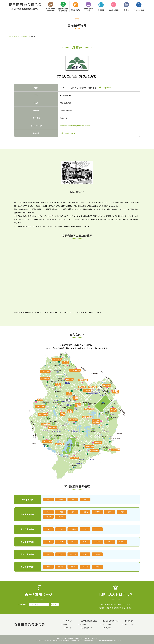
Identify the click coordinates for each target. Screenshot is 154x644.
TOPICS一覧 (67, 628)
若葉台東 (61, 517)
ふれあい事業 (107, 624)
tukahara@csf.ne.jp (68, 133)
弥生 (85, 499)
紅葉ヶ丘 (122, 542)
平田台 (97, 567)
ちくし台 (85, 512)
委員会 (65, 624)
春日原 (73, 567)
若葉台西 (48, 517)
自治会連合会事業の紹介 (111, 621)
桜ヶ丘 (61, 554)
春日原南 (85, 567)
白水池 (61, 542)
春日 (48, 567)
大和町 (122, 512)
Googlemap (106, 88)
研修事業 (83, 624)
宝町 (73, 512)
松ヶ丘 (110, 542)
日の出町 (97, 554)
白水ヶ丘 (97, 529)
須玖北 (85, 554)
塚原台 (85, 542)
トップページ (13, 36)
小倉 (48, 499)
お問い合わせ (107, 628)
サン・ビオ (73, 554)
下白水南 (85, 529)
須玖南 (61, 499)
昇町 (73, 499)
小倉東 (61, 512)
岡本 (48, 554)
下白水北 (73, 529)
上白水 (61, 529)
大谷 (48, 512)
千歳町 (97, 512)
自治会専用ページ (86, 628)
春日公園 (61, 567)
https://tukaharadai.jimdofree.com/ (74, 126)
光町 (110, 512)
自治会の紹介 (24, 36)
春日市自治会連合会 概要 (89, 621)
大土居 (48, 542)
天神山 (97, 542)
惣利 (73, 542)
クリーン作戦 (129, 624)
